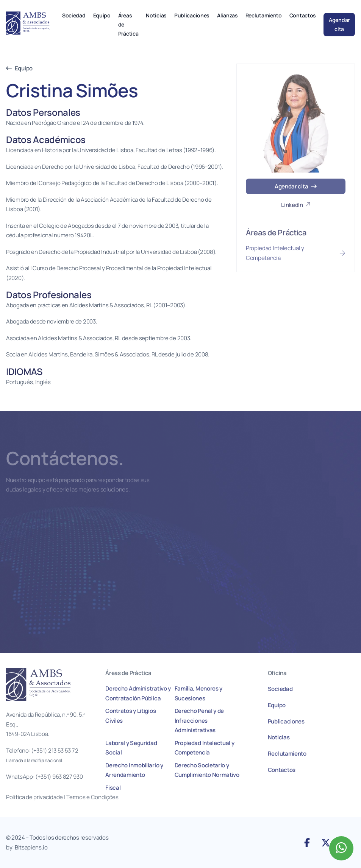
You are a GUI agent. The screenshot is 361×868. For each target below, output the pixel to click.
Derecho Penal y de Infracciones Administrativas (199, 720)
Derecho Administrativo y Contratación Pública (138, 693)
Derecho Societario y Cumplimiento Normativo (207, 770)
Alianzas (227, 15)
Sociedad (74, 15)
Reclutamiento (264, 15)
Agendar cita (339, 24)
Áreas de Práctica (128, 24)
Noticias (156, 15)
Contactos (303, 15)
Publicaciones (192, 15)
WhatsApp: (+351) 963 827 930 (45, 777)
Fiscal (113, 788)
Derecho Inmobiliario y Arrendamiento (134, 770)
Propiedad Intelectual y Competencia (205, 748)
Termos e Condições (93, 797)
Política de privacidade (34, 797)
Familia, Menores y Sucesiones (199, 693)
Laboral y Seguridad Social (131, 748)
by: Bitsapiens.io (27, 847)
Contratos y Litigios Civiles (130, 716)
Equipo (102, 15)
